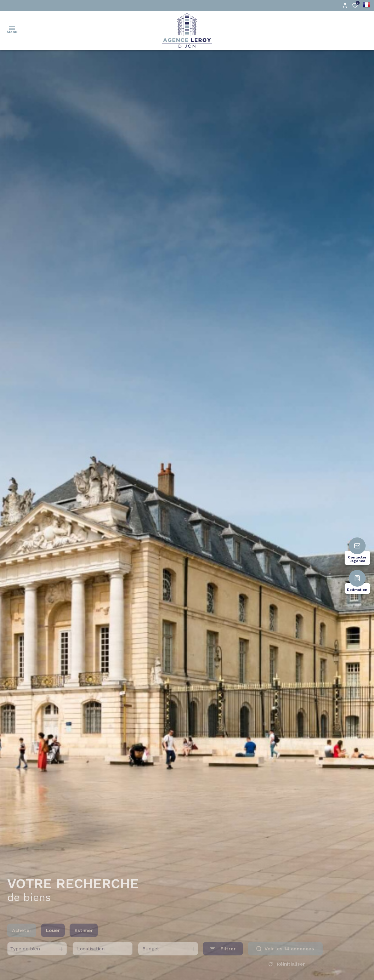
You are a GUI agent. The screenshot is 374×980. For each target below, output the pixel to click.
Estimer (84, 938)
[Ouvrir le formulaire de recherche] (223, 956)
